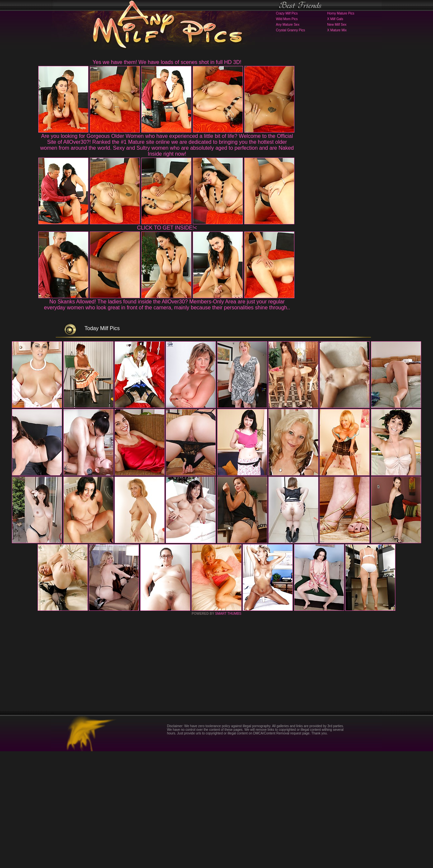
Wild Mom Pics (287, 19)
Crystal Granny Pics (290, 30)
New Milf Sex (337, 25)
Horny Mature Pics (341, 13)
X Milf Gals (335, 19)
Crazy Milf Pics (287, 13)
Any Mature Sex (288, 25)
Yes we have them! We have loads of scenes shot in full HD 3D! (167, 62)
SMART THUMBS (228, 730)
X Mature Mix (337, 30)
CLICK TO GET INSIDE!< (167, 228)
